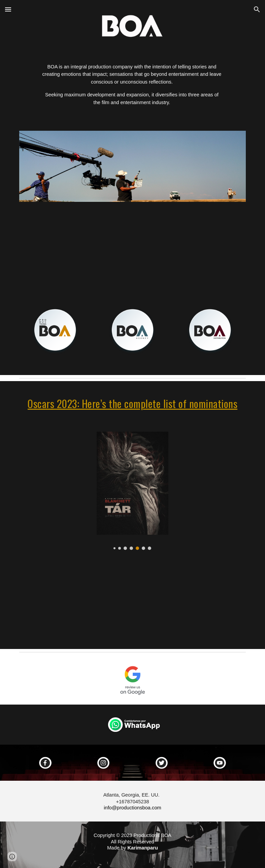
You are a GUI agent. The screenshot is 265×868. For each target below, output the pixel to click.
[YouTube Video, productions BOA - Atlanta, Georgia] (132, 249)
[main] (132, 88)
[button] (8, 9)
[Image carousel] (133, 166)
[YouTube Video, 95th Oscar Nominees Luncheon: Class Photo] (132, 604)
